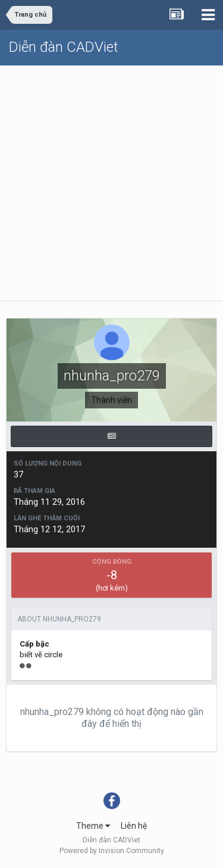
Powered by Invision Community (112, 851)
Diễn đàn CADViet (64, 47)
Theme (93, 826)
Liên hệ (134, 826)
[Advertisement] (111, 183)
